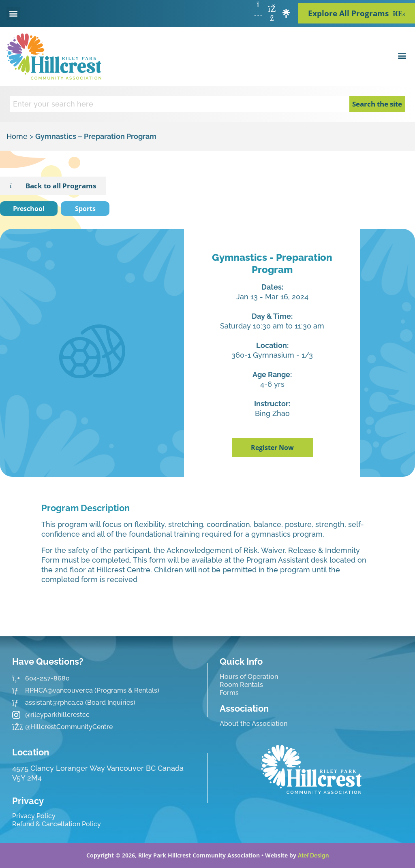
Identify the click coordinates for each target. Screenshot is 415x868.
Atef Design (313, 855)
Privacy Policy (34, 816)
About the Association (253, 724)
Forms (229, 693)
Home (17, 136)
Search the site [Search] (377, 104)
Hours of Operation (249, 677)
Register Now (272, 448)
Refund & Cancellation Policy (57, 824)
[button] (13, 14)
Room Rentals (241, 685)
